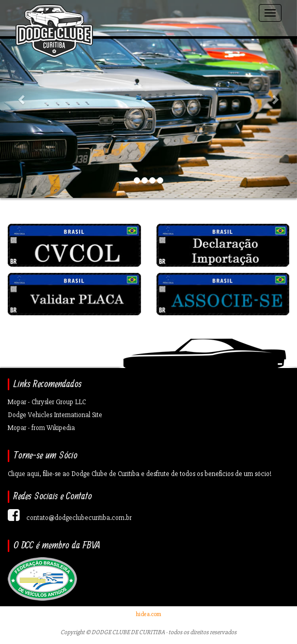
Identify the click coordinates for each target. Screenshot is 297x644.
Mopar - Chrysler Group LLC (47, 402)
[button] (22, 99)
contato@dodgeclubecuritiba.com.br (79, 518)
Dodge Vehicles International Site (55, 415)
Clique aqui (24, 474)
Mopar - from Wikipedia (41, 428)
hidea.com (148, 614)
